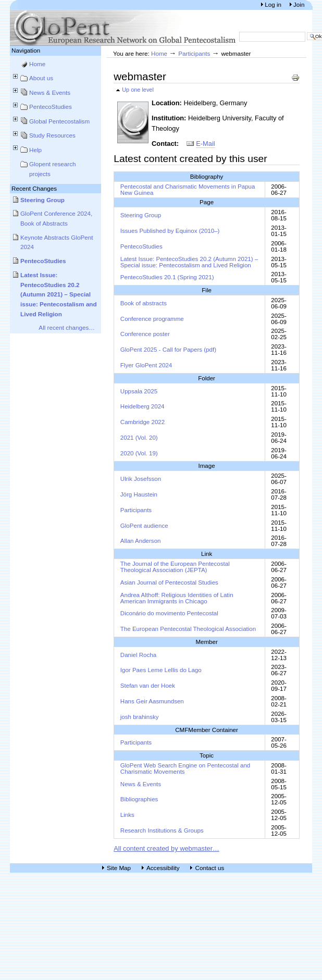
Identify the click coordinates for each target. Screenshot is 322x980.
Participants (194, 53)
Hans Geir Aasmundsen (152, 701)
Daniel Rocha (138, 655)
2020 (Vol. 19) (139, 453)
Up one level (138, 90)
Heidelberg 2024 (143, 406)
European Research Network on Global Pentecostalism (125, 28)
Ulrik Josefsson (141, 479)
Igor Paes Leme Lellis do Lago (161, 670)
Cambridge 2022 (143, 422)
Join (299, 4)
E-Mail (205, 144)
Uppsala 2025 (139, 391)
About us (41, 78)
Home (37, 64)
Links (127, 815)
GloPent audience (144, 526)
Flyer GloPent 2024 (146, 365)
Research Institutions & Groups (162, 830)
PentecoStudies (51, 107)
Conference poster (145, 334)
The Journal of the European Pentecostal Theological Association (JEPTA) (175, 567)
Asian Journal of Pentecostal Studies (169, 582)
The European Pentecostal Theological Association (188, 629)
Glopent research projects (53, 169)
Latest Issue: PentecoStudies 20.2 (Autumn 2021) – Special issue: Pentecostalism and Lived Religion (59, 294)
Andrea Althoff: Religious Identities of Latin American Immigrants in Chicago (177, 598)
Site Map (119, 868)
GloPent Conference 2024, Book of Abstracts (56, 218)
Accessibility (163, 868)
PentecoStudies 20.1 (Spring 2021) (167, 277)
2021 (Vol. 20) (139, 438)
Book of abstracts (144, 303)
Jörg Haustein (139, 494)
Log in (274, 4)
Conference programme (152, 319)
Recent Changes (34, 188)
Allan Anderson (141, 541)
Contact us (209, 868)
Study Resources (52, 135)
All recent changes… (67, 327)
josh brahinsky (140, 717)
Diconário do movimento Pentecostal (169, 613)
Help (35, 150)
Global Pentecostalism (59, 121)
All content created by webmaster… (166, 848)
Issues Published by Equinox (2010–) (170, 231)
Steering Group (42, 200)
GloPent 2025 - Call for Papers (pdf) (168, 350)
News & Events (50, 92)
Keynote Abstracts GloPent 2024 (57, 242)
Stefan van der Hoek (148, 686)
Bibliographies (139, 799)
